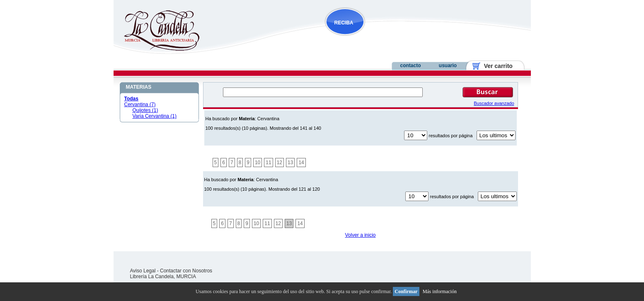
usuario (448, 66)
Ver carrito (495, 66)
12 (280, 163)
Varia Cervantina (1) (155, 116)
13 (290, 163)
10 (258, 163)
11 (268, 163)
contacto (410, 66)
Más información (440, 291)
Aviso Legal (143, 271)
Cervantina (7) (140, 104)
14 (301, 163)
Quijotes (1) (145, 110)
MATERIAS (139, 87)
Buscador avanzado (494, 103)
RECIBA (344, 23)
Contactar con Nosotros (186, 271)
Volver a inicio (360, 235)
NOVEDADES (387, 39)
